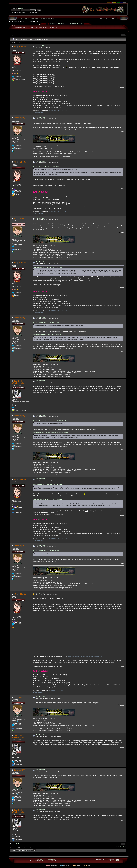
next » (124, 33)
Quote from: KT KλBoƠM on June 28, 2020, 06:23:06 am (47, 551)
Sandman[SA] (19, 118)
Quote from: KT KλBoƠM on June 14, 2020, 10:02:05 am (47, 323)
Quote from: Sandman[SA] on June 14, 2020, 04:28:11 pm (47, 484)
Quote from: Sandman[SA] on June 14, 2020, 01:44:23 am (47, 268)
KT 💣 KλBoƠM (20, 47)
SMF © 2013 (44, 860)
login (16, 8)
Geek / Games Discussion (41, 28)
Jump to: (13, 850)
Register (77, 24)
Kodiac (53, 18)
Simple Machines (52, 860)
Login (71, 24)
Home (51, 24)
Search (60, 24)
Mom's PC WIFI (54, 28)
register (21, 8)
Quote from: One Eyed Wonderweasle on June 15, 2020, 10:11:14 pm (50, 421)
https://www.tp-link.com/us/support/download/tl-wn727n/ (85, 656)
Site (81, 24)
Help (55, 24)
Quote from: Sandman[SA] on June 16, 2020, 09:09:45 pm (47, 499)
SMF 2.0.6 (37, 860)
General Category (29, 28)
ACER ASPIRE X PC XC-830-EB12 (58, 111)
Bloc (119, 861)
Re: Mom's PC (41, 117)
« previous (119, 33)
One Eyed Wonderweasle (18, 382)
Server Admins (19, 28)
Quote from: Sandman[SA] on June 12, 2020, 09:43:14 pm (47, 167)
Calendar (66, 24)
